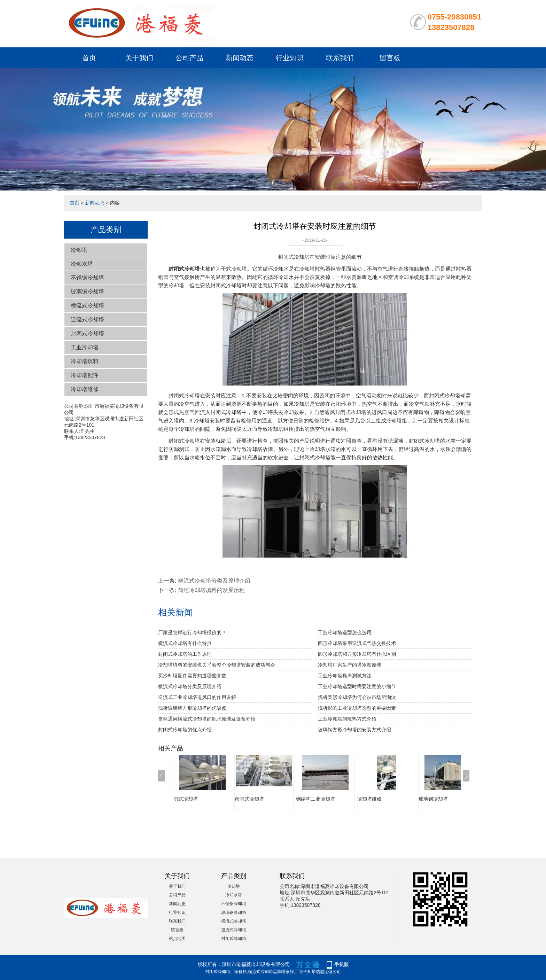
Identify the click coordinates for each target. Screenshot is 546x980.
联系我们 (340, 58)
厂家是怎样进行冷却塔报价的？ (192, 632)
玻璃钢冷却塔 (87, 292)
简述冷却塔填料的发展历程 (211, 590)
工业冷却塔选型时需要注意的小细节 (357, 686)
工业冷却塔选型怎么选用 (345, 632)
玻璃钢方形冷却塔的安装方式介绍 (354, 730)
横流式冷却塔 (87, 306)
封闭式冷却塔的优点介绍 (185, 730)
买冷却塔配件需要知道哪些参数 (192, 676)
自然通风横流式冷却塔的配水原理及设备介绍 (207, 719)
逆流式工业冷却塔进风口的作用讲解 (197, 697)
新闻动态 (240, 58)
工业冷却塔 (85, 347)
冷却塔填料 (85, 361)
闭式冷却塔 (186, 799)
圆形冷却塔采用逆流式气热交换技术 (357, 643)
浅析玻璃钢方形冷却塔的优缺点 (192, 708)
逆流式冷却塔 (87, 320)
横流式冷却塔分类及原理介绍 (214, 581)
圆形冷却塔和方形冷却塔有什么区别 (357, 654)
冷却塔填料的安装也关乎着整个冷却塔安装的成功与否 (217, 665)
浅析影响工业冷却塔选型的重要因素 (357, 708)
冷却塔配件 (85, 375)
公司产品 (189, 58)
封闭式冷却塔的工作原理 (185, 654)
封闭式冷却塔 (87, 333)
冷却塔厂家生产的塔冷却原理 (350, 665)
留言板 (390, 58)
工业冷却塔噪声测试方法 (345, 676)
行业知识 (290, 58)
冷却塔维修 (85, 389)
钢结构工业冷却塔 (315, 799)
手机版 (342, 964)
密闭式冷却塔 (249, 799)
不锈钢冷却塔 (87, 278)
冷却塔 (79, 250)
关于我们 (139, 58)
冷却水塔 (82, 264)
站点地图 (177, 939)
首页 (89, 58)
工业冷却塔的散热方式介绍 (347, 719)
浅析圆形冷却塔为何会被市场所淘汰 (357, 697)
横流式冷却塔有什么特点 (185, 643)
